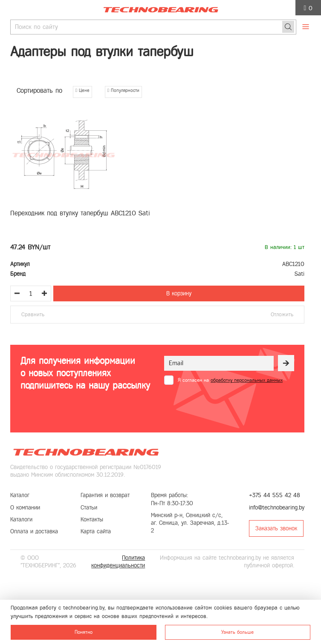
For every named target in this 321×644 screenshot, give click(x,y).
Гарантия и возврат (105, 495)
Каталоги (21, 519)
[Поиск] (288, 27)
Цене (82, 90)
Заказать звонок (276, 528)
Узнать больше (237, 632)
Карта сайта (96, 531)
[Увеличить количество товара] (44, 293)
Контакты (92, 519)
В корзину (179, 293)
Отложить (282, 315)
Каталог (20, 495)
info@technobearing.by (277, 508)
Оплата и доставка (34, 531)
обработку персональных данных (247, 380)
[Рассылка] (286, 363)
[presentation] (229, 406)
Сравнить (33, 315)
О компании (25, 508)
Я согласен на (230, 380)
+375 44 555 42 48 (275, 495)
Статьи (89, 508)
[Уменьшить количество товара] (17, 293)
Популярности (123, 90)
